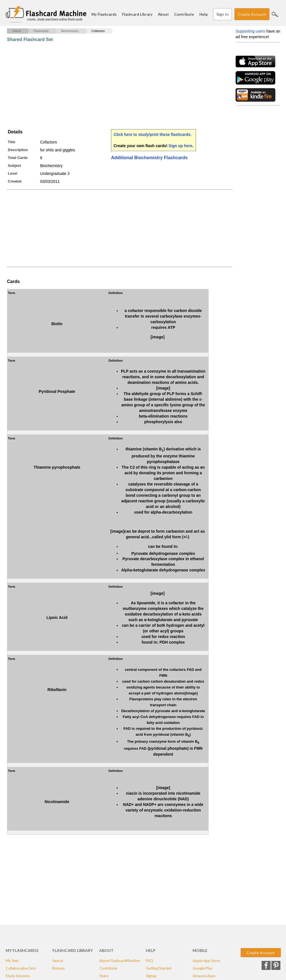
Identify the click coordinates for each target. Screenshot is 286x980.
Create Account (252, 14)
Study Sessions (18, 976)
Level (12, 173)
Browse (59, 968)
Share (104, 976)
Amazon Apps (204, 976)
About (163, 14)
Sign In (222, 14)
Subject (14, 166)
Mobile (200, 950)
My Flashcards (104, 14)
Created (15, 181)
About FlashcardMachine (120, 961)
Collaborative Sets (21, 968)
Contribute (184, 14)
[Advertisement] (109, 86)
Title (12, 142)
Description (18, 150)
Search (275, 14)
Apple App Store (206, 961)
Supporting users (250, 31)
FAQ (149, 961)
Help (204, 14)
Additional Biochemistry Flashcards (149, 158)
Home (17, 31)
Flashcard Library (137, 14)
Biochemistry (70, 31)
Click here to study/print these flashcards (152, 135)
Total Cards (18, 158)
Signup (151, 976)
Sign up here (180, 146)
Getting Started (159, 968)
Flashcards (41, 31)
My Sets (12, 961)
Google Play (203, 968)
